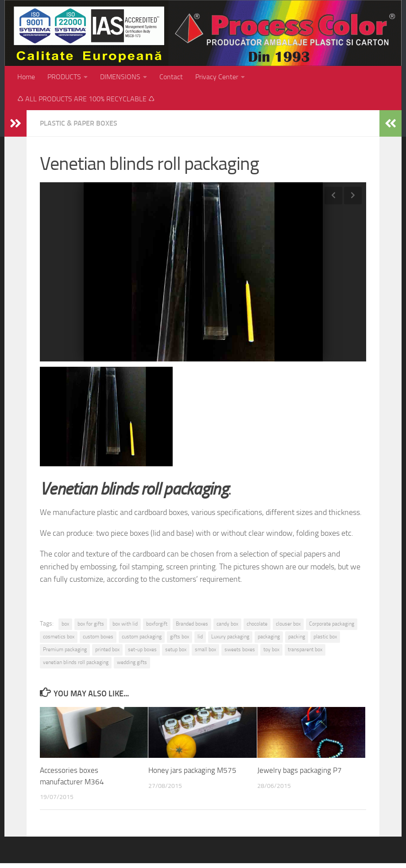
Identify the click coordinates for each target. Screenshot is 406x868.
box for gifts (91, 624)
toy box (271, 649)
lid (200, 637)
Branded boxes (192, 624)
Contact (171, 77)
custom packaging (142, 637)
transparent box (305, 649)
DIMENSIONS (120, 77)
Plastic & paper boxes (79, 123)
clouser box (288, 624)
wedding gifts (132, 662)
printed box (107, 649)
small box (205, 649)
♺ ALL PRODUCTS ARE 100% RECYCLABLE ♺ (86, 99)
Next (353, 196)
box (65, 624)
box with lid (125, 624)
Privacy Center (217, 77)
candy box (227, 624)
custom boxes (98, 637)
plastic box (325, 637)
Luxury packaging (230, 637)
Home (26, 77)
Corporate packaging (332, 624)
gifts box (180, 637)
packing (297, 637)
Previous (333, 196)
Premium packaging (65, 649)
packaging (269, 637)
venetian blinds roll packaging (76, 662)
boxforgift (157, 624)
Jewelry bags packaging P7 (300, 770)
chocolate (257, 624)
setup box (176, 649)
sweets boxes (240, 649)
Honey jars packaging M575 (192, 770)
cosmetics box (59, 637)
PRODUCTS (64, 77)
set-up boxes (142, 649)
